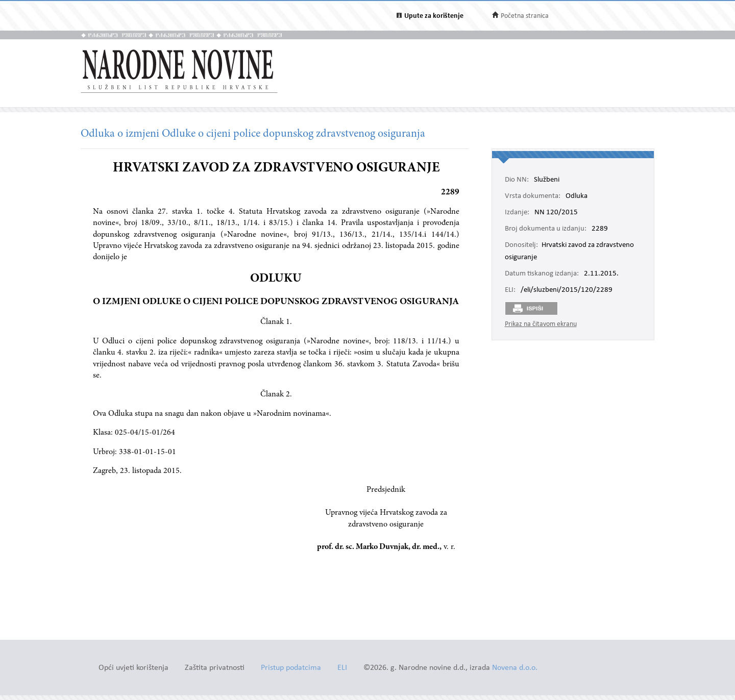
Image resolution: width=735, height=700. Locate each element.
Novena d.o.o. (515, 668)
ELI (342, 668)
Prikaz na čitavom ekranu (541, 324)
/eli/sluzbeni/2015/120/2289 (567, 290)
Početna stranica (525, 16)
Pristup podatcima (291, 668)
